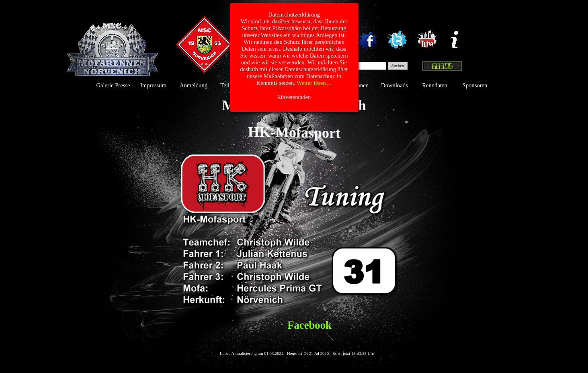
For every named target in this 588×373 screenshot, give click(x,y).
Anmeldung (194, 85)
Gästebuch (274, 85)
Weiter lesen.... (314, 9)
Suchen (398, 66)
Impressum (153, 85)
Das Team (314, 85)
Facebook (309, 325)
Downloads (394, 85)
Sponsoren (475, 85)
